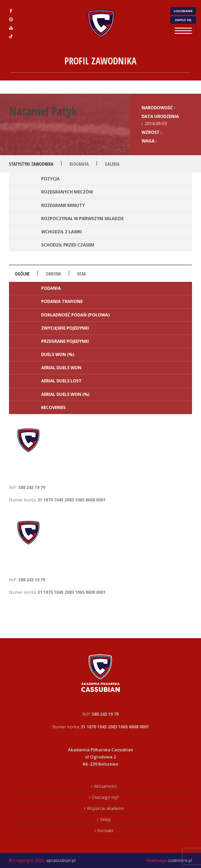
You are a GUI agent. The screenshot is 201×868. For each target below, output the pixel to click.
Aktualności (105, 786)
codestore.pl (180, 860)
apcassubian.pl (61, 860)
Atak (82, 274)
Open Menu (183, 31)
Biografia (79, 164)
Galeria (112, 164)
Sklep (105, 819)
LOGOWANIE (183, 11)
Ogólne (22, 274)
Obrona (53, 274)
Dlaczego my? (105, 797)
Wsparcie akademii (105, 808)
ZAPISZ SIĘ (183, 20)
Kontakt (105, 831)
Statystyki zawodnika (31, 164)
